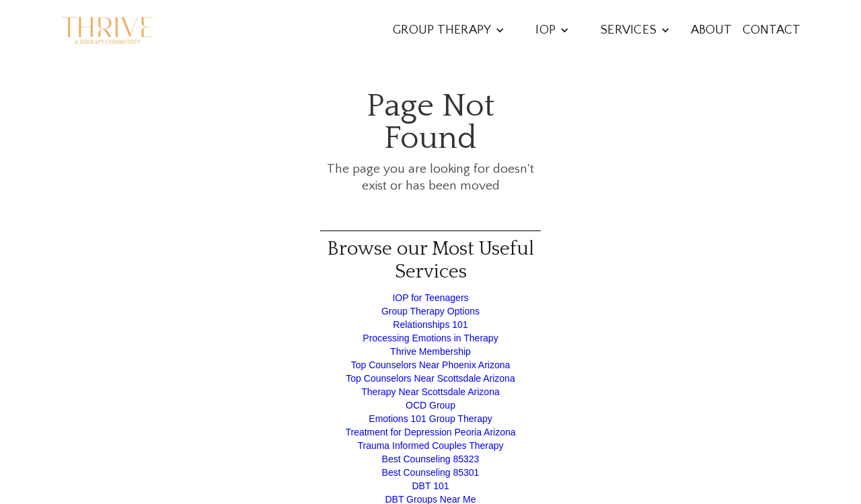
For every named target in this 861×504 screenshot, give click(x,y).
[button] (449, 30)
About (711, 30)
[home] (108, 30)
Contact (772, 30)
